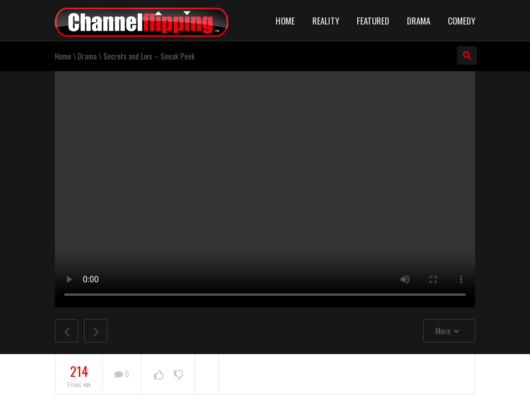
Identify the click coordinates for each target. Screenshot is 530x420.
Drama (419, 20)
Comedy (461, 20)
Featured (373, 20)
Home (285, 20)
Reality (326, 20)
